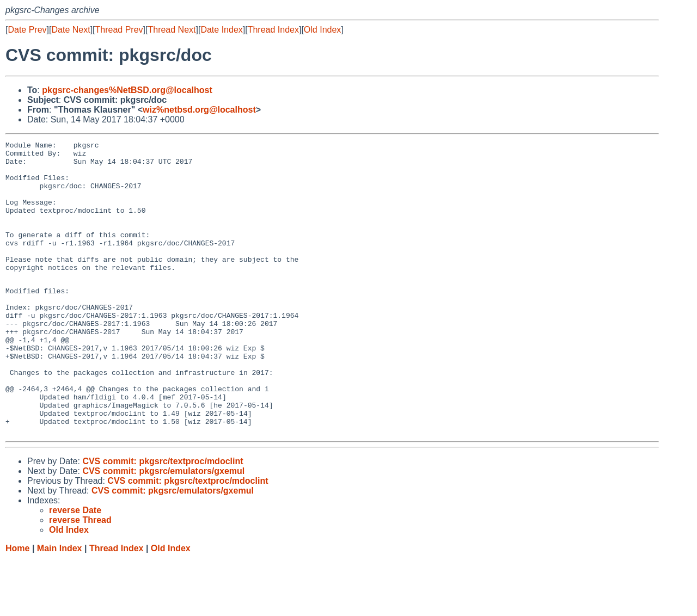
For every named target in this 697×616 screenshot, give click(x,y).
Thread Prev (119, 30)
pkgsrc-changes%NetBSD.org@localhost (127, 90)
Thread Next (172, 30)
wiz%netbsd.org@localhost (199, 110)
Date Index (221, 30)
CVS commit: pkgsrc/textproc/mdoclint (163, 518)
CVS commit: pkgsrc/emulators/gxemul (163, 528)
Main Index (60, 605)
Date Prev (27, 30)
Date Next (71, 30)
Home (17, 605)
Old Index (322, 30)
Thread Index (273, 30)
